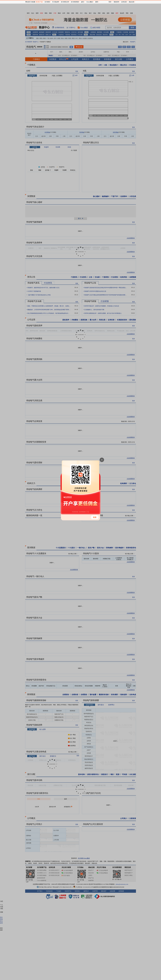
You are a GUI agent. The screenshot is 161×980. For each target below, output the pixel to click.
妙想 (82, 2)
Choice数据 (90, 2)
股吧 (97, 2)
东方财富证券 (65, 2)
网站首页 (28, 2)
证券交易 (124, 2)
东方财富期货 (75, 2)
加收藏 (33, 2)
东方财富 (47, 2)
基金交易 (131, 2)
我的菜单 (116, 2)
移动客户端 (39, 2)
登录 (110, 2)
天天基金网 (55, 2)
